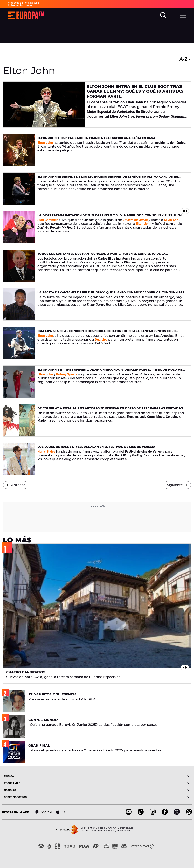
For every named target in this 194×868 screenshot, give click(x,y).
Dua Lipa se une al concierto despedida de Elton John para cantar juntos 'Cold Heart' (107, 333)
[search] (163, 15)
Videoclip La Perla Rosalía (23, 3)
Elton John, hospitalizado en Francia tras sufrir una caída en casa (96, 138)
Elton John (45, 336)
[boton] (144, 776)
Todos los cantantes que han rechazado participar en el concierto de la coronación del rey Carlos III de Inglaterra (101, 255)
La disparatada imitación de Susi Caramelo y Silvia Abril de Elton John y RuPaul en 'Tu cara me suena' (109, 217)
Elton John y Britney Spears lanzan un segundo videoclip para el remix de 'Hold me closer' (110, 371)
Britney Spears (66, 374)
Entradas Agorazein (20, 5)
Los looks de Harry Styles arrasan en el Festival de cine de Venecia (96, 447)
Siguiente (175, 485)
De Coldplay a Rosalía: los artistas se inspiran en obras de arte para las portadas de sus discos (110, 410)
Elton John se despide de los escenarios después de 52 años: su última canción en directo (108, 178)
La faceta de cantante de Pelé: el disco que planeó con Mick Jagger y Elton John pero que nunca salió (112, 294)
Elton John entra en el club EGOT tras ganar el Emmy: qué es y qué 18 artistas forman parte (135, 91)
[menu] (183, 15)
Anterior (18, 485)
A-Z (185, 59)
